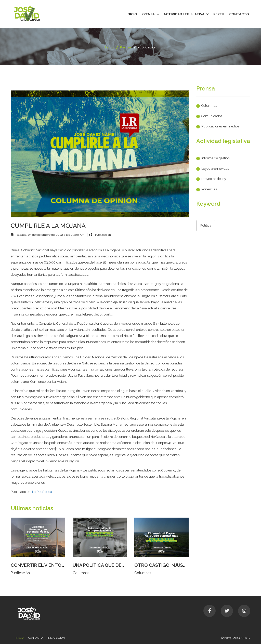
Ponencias (209, 189)
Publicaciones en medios (220, 126)
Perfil (219, 14)
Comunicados (212, 116)
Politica (206, 225)
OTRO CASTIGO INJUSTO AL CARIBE (174, 565)
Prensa (150, 14)
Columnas (209, 106)
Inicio (132, 14)
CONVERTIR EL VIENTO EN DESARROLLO (56, 565)
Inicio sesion (56, 638)
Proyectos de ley (214, 179)
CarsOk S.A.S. (241, 638)
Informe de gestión (216, 158)
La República (42, 492)
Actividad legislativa (186, 14)
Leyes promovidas (215, 169)
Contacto (239, 14)
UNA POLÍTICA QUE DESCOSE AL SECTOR (118, 565)
